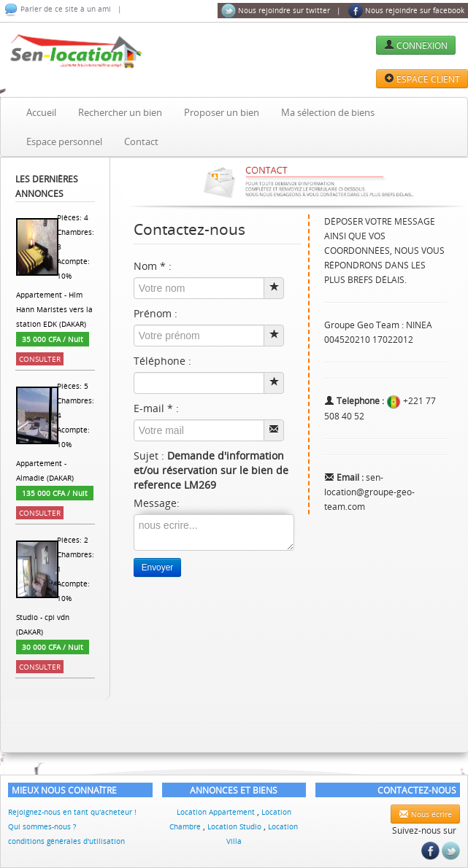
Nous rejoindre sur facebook (406, 11)
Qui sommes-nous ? (42, 826)
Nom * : (153, 266)
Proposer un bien (222, 112)
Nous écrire (425, 814)
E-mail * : (156, 408)
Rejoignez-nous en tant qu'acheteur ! (72, 812)
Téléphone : (162, 361)
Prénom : (156, 313)
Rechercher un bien (120, 112)
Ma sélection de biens (328, 112)
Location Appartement (217, 812)
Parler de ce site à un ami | (63, 9)
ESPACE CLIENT (422, 79)
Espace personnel (64, 142)
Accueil (41, 112)
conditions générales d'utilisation (66, 841)
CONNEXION (416, 45)
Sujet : (211, 470)
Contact (141, 142)
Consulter (40, 359)
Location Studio (235, 826)
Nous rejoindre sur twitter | (281, 11)
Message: (157, 503)
